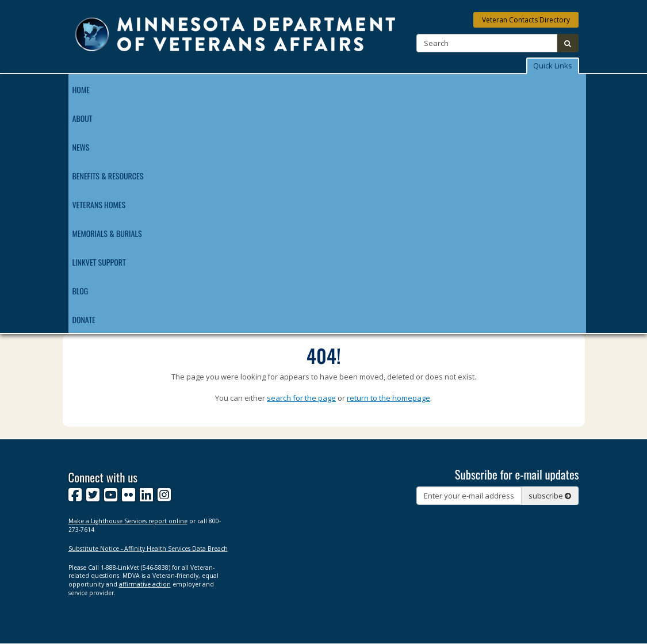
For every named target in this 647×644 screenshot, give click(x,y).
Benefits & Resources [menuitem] (108, 176)
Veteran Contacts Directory (526, 20)
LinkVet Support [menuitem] (99, 262)
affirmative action (145, 584)
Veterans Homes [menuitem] (99, 204)
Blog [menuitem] (81, 291)
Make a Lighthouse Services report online (128, 521)
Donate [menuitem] (84, 319)
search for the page (301, 398)
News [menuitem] (81, 147)
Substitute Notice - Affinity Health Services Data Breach (148, 549)
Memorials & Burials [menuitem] (107, 233)
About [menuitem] (83, 118)
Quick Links (553, 66)
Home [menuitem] (81, 89)
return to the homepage (388, 398)
